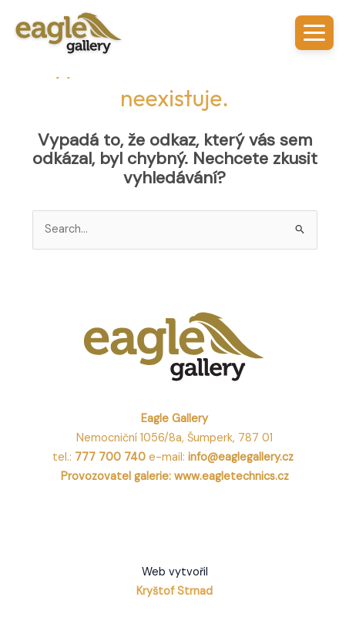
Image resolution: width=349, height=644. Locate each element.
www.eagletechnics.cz (232, 476)
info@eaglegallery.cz (242, 457)
